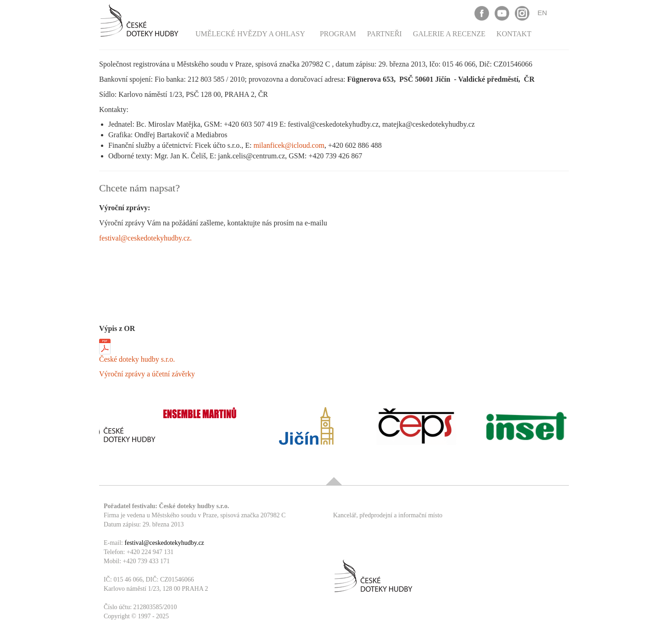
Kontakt (514, 34)
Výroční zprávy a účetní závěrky (147, 374)
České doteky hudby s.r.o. (137, 359)
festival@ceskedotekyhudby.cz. (145, 238)
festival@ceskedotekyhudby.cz (164, 543)
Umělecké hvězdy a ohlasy (250, 34)
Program (338, 34)
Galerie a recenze (449, 34)
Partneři (384, 34)
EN (543, 13)
